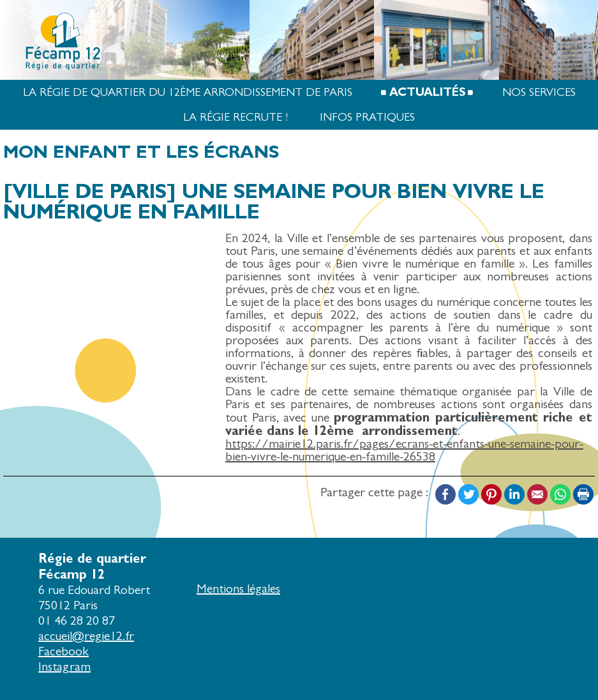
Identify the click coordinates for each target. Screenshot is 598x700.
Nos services (539, 92)
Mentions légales (238, 589)
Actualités (427, 92)
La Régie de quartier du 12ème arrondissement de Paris (188, 92)
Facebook (445, 494)
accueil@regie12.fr (86, 636)
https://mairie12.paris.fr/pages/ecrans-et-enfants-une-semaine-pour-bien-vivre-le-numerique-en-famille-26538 (404, 450)
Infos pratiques (367, 117)
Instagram (64, 666)
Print (583, 494)
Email (537, 494)
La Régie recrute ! (235, 117)
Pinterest (491, 494)
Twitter (468, 494)
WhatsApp (560, 494)
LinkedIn (514, 494)
